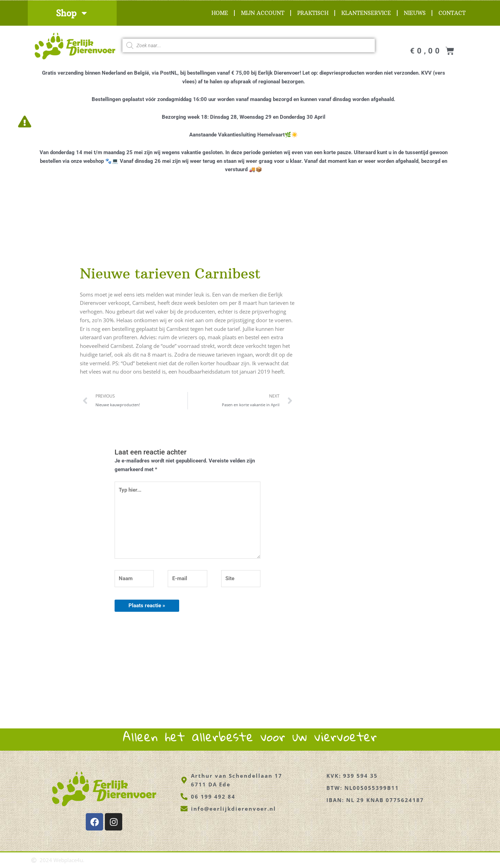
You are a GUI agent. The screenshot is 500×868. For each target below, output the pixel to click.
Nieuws (415, 13)
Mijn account (263, 13)
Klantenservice (366, 13)
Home (220, 13)
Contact (452, 13)
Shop (72, 13)
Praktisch (313, 13)
